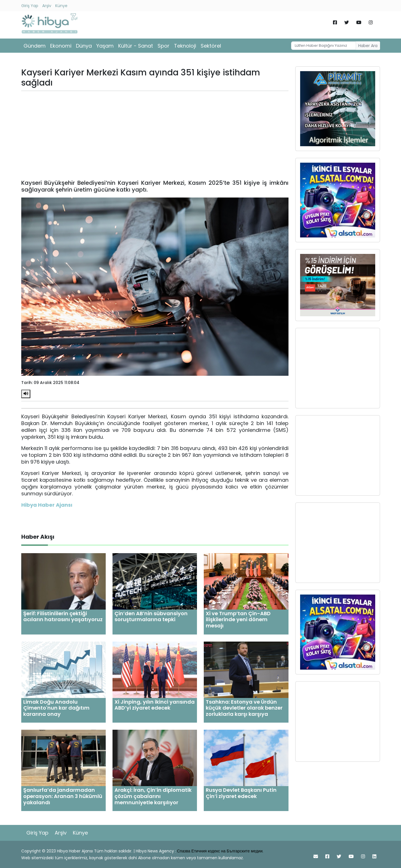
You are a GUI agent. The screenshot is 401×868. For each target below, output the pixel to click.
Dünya (84, 46)
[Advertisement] (155, 135)
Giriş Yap (30, 6)
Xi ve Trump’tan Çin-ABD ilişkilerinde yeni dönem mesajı (238, 619)
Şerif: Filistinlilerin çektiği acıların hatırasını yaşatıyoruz (63, 616)
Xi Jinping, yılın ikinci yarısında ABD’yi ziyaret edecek (155, 705)
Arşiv (47, 6)
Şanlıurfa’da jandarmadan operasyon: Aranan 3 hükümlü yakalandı (63, 796)
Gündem (35, 46)
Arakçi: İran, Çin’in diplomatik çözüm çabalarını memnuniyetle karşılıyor (153, 796)
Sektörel (211, 46)
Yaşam (105, 46)
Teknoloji (185, 46)
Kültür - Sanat (136, 46)
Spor (164, 46)
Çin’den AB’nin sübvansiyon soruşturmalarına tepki (151, 616)
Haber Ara (368, 46)
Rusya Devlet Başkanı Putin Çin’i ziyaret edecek (241, 793)
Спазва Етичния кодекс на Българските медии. (220, 851)
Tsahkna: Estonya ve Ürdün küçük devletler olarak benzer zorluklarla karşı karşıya (244, 708)
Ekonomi (61, 46)
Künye (61, 6)
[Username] (323, 46)
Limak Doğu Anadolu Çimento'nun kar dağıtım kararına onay (56, 708)
